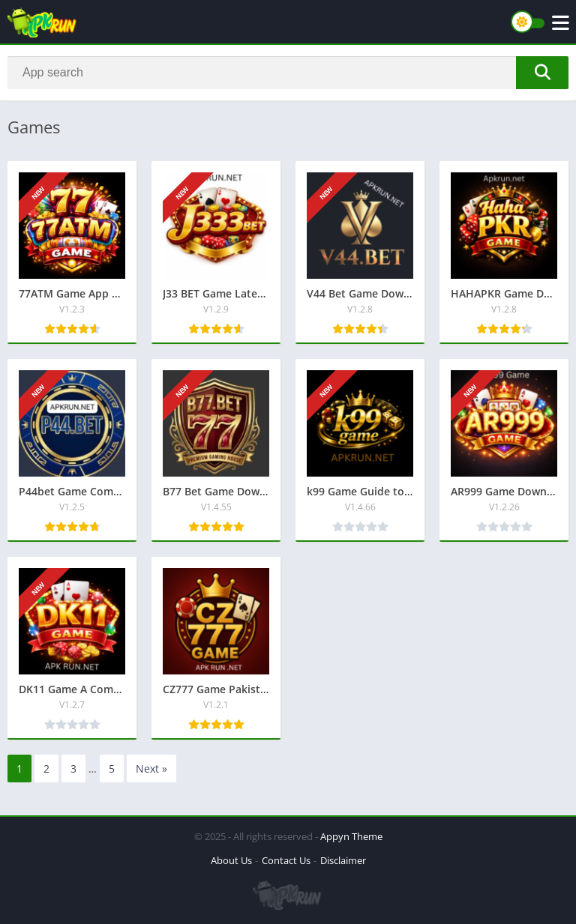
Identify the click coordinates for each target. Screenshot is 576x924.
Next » (151, 769)
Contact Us (286, 860)
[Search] (288, 73)
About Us (231, 860)
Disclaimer (343, 860)
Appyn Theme (351, 836)
